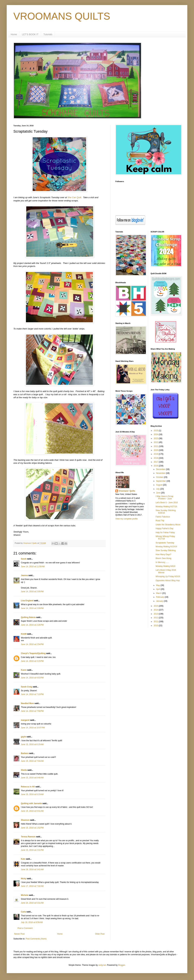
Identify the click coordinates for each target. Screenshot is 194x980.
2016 (156, 466)
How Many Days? (163, 554)
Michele (25, 895)
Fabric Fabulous (163, 517)
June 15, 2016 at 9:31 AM (32, 811)
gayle (23, 737)
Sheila (24, 770)
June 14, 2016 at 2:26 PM (32, 625)
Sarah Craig (27, 687)
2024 (156, 434)
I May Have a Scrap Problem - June (164, 497)
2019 (156, 454)
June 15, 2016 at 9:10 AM (32, 794)
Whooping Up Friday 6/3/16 (168, 576)
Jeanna (24, 575)
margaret (25, 720)
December (161, 469)
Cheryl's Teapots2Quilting (33, 653)
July (158, 489)
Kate (23, 859)
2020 (156, 450)
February (160, 597)
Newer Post (19, 934)
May (158, 585)
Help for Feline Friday (165, 533)
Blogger (122, 965)
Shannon (25, 820)
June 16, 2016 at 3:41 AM (32, 870)
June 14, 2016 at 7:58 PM (32, 711)
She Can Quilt (74, 197)
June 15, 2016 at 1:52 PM (32, 828)
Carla (23, 912)
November (161, 473)
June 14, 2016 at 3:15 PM (32, 661)
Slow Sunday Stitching (165, 550)
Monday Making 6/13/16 (166, 547)
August (159, 485)
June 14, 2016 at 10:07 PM (33, 728)
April (158, 589)
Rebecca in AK (28, 787)
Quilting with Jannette (31, 803)
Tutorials (48, 34)
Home (14, 34)
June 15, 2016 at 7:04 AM (32, 761)
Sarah (24, 559)
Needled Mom (27, 703)
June (158, 493)
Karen (24, 670)
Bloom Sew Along (163, 558)
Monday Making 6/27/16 (166, 507)
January (160, 601)
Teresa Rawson (28, 837)
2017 (156, 462)
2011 (156, 622)
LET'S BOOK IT (30, 34)
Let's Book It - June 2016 (167, 502)
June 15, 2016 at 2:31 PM (32, 850)
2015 (156, 606)
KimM (24, 634)
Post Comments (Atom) (36, 939)
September (161, 481)
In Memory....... (162, 562)
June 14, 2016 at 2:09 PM (32, 608)
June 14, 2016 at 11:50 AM (33, 567)
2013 (156, 614)
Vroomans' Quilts (127, 491)
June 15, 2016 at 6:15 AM (32, 744)
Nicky (24, 879)
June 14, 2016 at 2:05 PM (32, 592)
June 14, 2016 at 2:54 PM (32, 644)
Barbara (25, 753)
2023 (156, 438)
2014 (156, 610)
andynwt (102, 965)
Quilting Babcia (28, 617)
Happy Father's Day (164, 528)
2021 (156, 446)
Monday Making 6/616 (165, 566)
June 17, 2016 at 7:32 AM (32, 886)
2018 (156, 458)
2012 (156, 618)
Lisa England (27, 601)
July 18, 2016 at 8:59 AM (32, 922)
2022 (156, 442)
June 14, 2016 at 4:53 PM (32, 678)
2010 (156, 626)
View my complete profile (127, 519)
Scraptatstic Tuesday (165, 543)
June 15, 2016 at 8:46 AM (32, 778)
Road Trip (160, 521)
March (159, 593)
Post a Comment (25, 928)
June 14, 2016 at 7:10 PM (32, 694)
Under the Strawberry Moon (168, 525)
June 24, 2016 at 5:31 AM (32, 903)
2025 (156, 431)
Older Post (100, 934)
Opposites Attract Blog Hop (168, 580)
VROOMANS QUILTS (62, 16)
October (160, 477)
